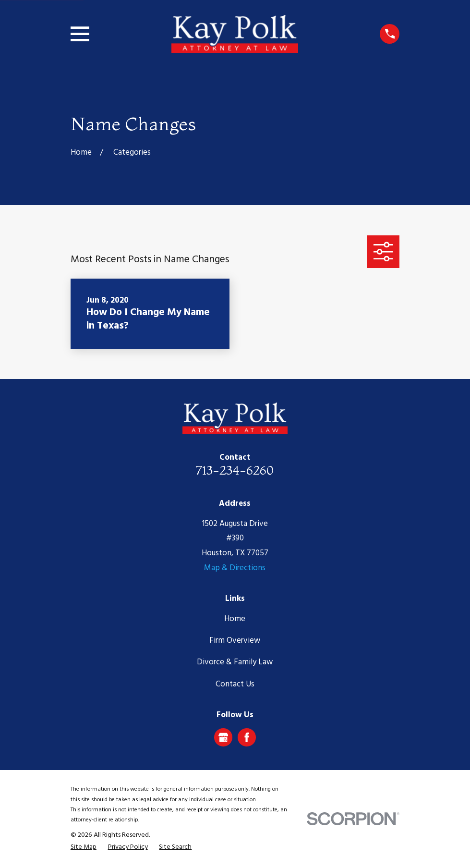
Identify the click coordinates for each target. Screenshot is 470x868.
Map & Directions (235, 568)
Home (235, 619)
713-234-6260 (235, 470)
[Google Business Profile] (223, 737)
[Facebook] (247, 737)
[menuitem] (84, 847)
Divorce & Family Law (235, 662)
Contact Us (235, 684)
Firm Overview (235, 641)
